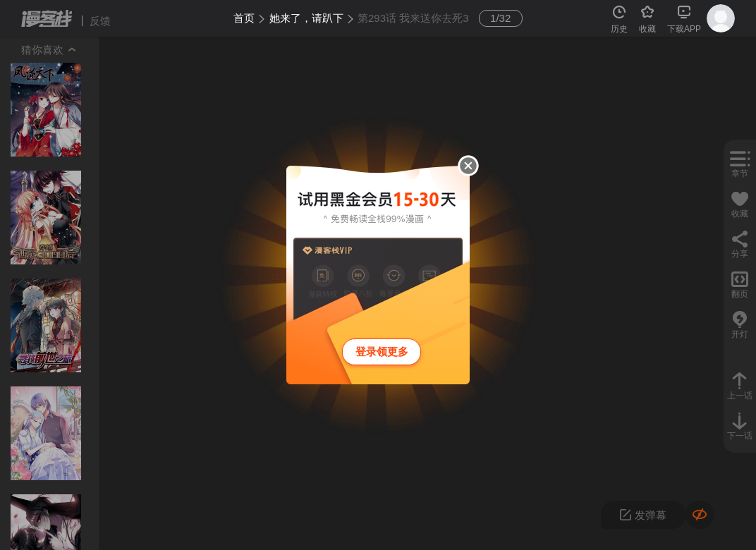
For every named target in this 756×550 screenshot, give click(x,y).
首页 (244, 18)
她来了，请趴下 (306, 18)
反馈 (100, 21)
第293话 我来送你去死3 (413, 18)
